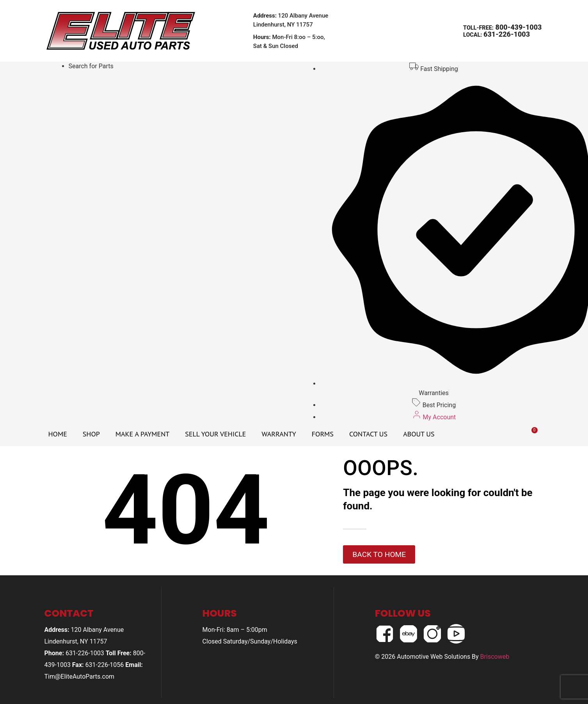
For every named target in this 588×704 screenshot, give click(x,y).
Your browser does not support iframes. (166, 85)
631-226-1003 (507, 34)
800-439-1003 (518, 27)
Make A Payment (143, 434)
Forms (323, 434)
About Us (419, 434)
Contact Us (368, 434)
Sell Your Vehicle (215, 434)
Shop (91, 434)
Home (58, 434)
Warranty (279, 434)
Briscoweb (495, 657)
